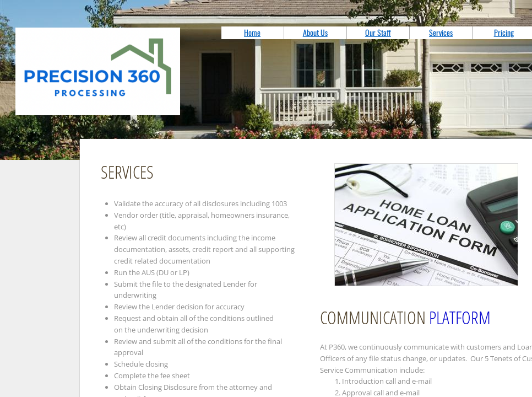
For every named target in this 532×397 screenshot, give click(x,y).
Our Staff (378, 32)
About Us (315, 32)
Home (252, 32)
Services (441, 32)
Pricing (504, 32)
